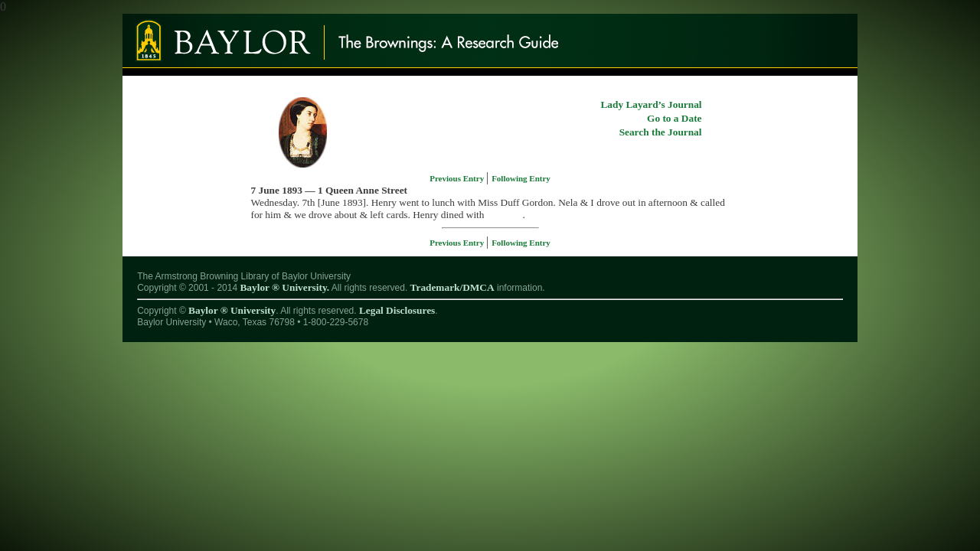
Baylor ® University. (284, 287)
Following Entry (521, 178)
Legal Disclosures (397, 310)
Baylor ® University (232, 310)
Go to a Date (674, 118)
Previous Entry (458, 178)
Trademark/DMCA (452, 287)
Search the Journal (661, 132)
